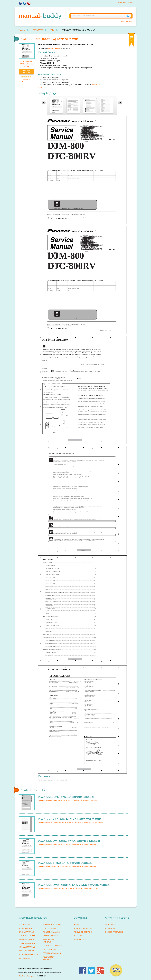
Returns (79, 936)
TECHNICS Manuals (52, 953)
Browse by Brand (126, 22)
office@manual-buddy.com (27, 976)
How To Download (83, 928)
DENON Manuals (26, 939)
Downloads (121, 2)
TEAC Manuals (49, 949)
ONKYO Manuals (50, 928)
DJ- (52, 30)
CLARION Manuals (27, 936)
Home (22, 30)
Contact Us (80, 939)
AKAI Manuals (25, 925)
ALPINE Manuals (26, 928)
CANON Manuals (26, 932)
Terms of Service (83, 932)
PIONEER (38, 30)
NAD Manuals (25, 958)
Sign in (130, 2)
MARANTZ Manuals (27, 951)
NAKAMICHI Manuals (52, 925)
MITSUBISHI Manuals (28, 954)
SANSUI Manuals (50, 936)
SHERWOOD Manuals (52, 946)
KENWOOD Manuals (28, 943)
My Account (111, 925)
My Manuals (110, 928)
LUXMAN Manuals (27, 947)
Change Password (114, 932)
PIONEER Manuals (51, 932)
